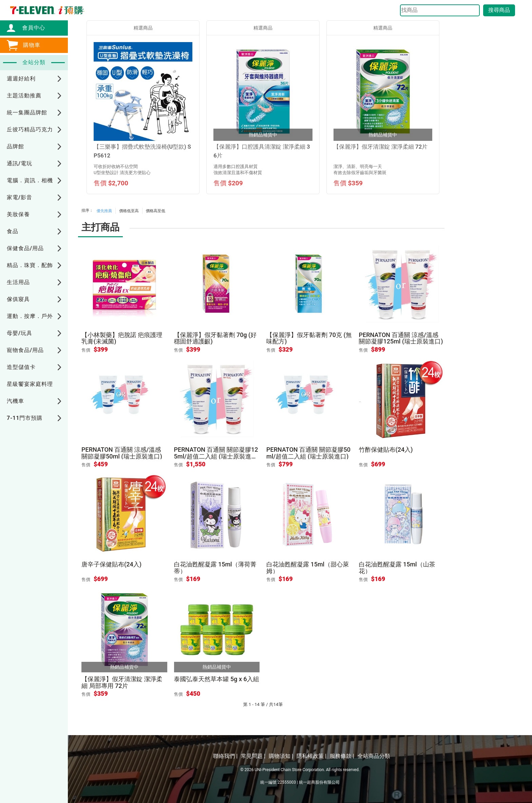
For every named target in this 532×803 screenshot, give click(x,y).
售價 (86, 350)
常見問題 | (253, 756)
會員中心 (30, 28)
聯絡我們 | (225, 756)
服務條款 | (342, 756)
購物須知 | (281, 756)
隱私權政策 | (311, 756)
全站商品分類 (374, 756)
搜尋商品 (499, 10)
